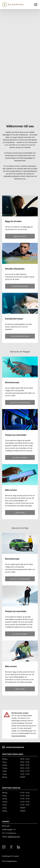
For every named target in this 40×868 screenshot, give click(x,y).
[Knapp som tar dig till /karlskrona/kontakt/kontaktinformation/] (20, 336)
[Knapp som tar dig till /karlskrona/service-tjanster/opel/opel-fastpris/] (20, 634)
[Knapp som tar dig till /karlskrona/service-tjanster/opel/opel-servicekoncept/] (20, 579)
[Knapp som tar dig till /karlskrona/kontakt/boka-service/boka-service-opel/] (20, 689)
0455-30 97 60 (14, 837)
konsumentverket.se (19, 736)
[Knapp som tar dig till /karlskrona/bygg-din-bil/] (20, 236)
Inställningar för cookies (10, 856)
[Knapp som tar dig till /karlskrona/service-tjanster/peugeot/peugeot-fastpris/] (20, 457)
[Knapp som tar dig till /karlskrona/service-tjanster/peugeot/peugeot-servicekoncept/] (20, 402)
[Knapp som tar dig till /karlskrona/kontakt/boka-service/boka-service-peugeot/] (20, 513)
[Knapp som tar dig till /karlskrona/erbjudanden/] (20, 286)
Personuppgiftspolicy (9, 861)
